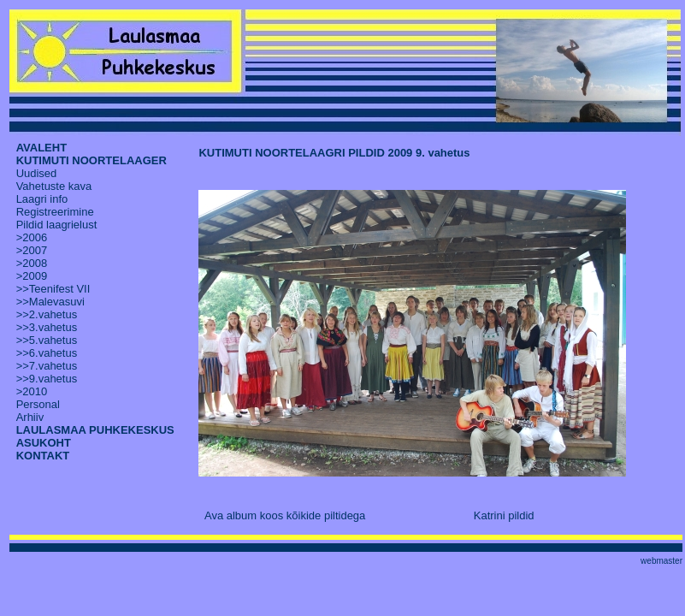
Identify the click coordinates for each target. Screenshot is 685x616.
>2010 (32, 391)
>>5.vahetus (47, 340)
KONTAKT (43, 456)
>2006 (32, 237)
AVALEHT (41, 148)
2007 (35, 250)
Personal (38, 404)
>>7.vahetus (47, 366)
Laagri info (42, 199)
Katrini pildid (504, 515)
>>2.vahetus (47, 314)
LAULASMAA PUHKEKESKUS (95, 430)
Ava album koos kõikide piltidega (285, 515)
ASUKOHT (44, 443)
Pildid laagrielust (57, 225)
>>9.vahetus (47, 379)
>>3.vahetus (47, 327)
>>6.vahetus (47, 353)
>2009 (32, 276)
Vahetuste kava (54, 186)
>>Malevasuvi (50, 302)
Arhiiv (30, 417)
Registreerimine (55, 212)
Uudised (37, 173)
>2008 (32, 263)
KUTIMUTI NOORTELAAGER (92, 160)
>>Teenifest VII (53, 289)
